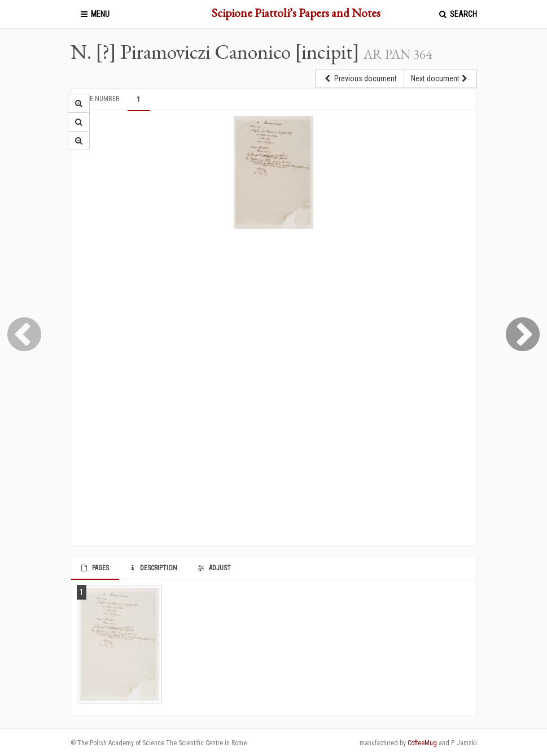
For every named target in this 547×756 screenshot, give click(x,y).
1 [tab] (138, 99)
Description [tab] (153, 568)
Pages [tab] (95, 568)
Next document (440, 78)
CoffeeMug (422, 743)
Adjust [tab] (213, 568)
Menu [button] (94, 14)
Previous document (360, 78)
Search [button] (458, 14)
